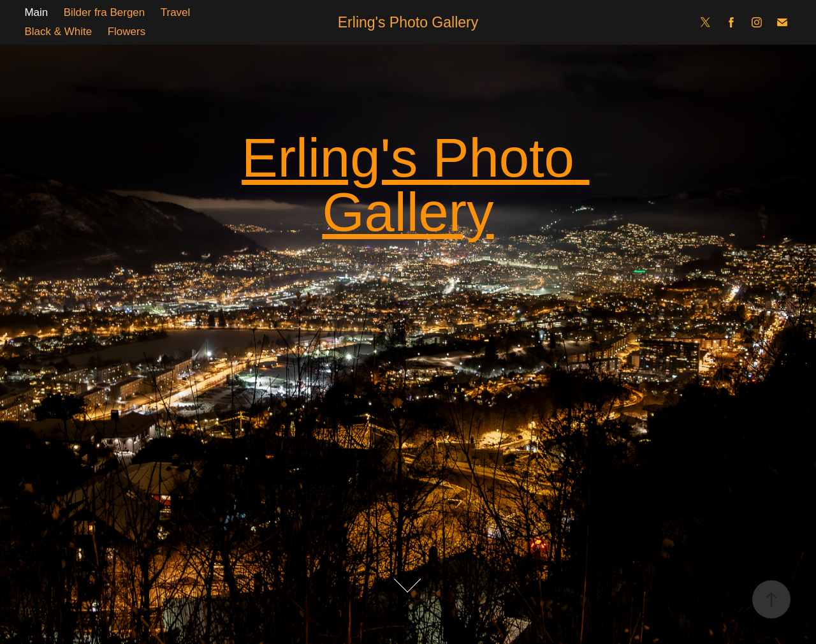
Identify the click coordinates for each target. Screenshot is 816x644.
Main (36, 12)
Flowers (127, 32)
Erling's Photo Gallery (408, 22)
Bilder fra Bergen (105, 12)
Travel (176, 12)
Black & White (58, 32)
